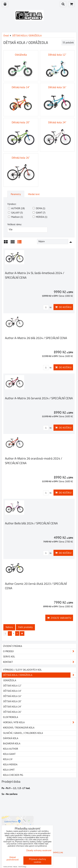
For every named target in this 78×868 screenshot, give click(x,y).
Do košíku (63, 307)
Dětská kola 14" (12, 691)
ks (47, 307)
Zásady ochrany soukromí (39, 850)
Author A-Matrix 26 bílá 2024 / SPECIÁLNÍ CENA (36, 338)
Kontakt (40, 662)
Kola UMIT (9, 770)
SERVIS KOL (9, 657)
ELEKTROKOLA (11, 717)
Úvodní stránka (13, 646)
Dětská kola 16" (12, 696)
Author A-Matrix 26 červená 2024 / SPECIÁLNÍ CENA (39, 398)
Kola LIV (8, 759)
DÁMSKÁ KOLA (11, 738)
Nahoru (9, 627)
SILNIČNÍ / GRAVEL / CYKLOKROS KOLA (23, 733)
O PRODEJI (40, 651)
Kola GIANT (9, 754)
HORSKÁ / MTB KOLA (40, 722)
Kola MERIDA (10, 764)
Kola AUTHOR (11, 749)
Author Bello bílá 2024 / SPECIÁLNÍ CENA (31, 523)
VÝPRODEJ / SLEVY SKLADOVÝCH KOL (22, 670)
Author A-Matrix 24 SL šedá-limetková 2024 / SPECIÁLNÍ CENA (35, 275)
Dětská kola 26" (12, 712)
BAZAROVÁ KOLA (12, 743)
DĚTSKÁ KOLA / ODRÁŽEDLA (40, 675)
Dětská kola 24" (12, 707)
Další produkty (25, 627)
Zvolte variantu (59, 618)
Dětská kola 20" (12, 701)
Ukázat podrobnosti (13, 858)
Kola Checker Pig (13, 775)
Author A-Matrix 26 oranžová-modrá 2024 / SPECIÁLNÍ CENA (34, 461)
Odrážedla (10, 680)
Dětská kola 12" (12, 686)
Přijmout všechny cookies (37, 861)
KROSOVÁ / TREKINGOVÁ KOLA (19, 728)
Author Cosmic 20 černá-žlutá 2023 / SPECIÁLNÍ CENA (36, 586)
